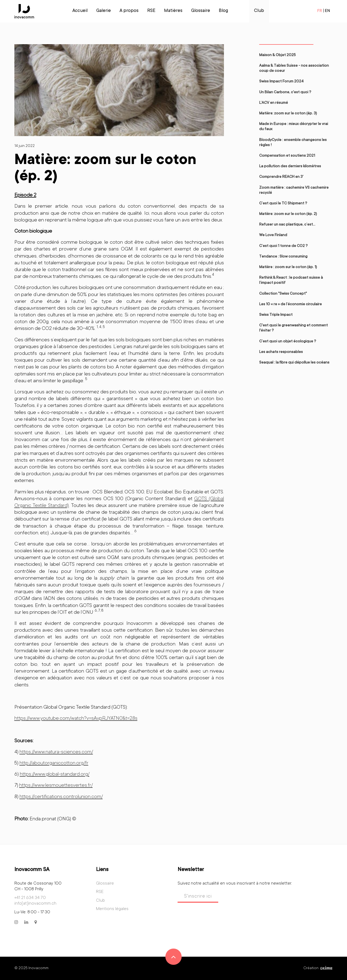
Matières (173, 11)
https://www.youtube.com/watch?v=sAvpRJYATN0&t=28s (76, 719)
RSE (151, 11)
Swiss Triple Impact (276, 315)
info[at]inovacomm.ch (35, 904)
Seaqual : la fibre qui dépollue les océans (294, 363)
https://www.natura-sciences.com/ (56, 752)
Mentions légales (112, 909)
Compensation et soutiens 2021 (287, 156)
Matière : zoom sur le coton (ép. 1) (288, 267)
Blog (223, 11)
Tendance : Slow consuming (283, 257)
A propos (129, 11)
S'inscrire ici (198, 897)
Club (259, 11)
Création (318, 968)
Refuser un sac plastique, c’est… (287, 225)
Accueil (80, 11)
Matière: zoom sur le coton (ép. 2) (288, 214)
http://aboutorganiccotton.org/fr (54, 763)
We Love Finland (273, 235)
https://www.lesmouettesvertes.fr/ (56, 785)
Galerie (104, 11)
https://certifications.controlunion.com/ (61, 797)
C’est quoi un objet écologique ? (288, 342)
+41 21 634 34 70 (30, 898)
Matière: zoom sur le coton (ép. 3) (288, 114)
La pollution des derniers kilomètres (290, 166)
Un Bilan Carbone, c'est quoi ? (285, 92)
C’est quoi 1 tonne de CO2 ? (283, 246)
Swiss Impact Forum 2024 (281, 82)
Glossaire (201, 11)
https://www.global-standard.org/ (55, 774)
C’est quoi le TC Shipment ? (283, 204)
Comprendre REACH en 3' (281, 177)
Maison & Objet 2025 (277, 55)
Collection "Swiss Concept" (283, 294)
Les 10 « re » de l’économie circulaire (290, 304)
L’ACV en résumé (274, 103)
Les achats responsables (281, 352)
